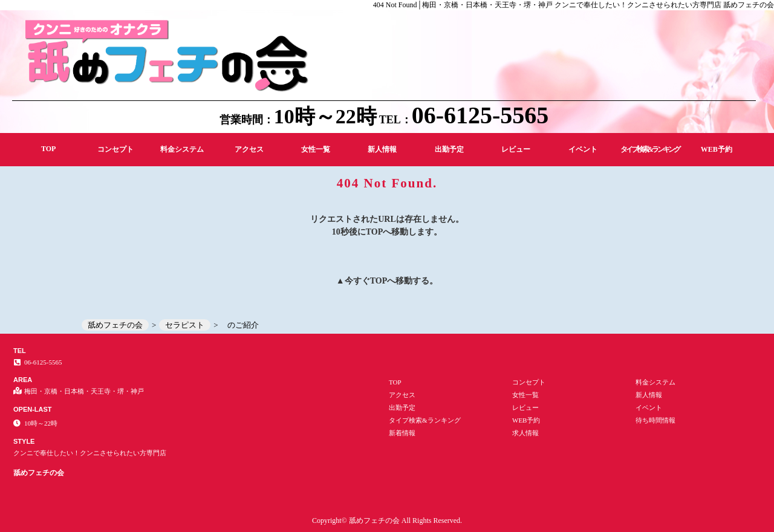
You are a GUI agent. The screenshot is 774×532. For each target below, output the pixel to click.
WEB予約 (717, 149)
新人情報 (382, 149)
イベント (583, 149)
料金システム (182, 149)
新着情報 (402, 433)
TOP (48, 149)
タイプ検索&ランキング (650, 149)
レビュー (516, 149)
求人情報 (525, 433)
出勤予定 (449, 149)
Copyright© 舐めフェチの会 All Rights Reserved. (387, 521)
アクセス (249, 149)
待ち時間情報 (655, 420)
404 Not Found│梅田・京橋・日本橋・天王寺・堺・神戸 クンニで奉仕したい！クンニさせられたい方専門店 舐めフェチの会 (574, 5)
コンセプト (115, 149)
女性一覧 (316, 149)
